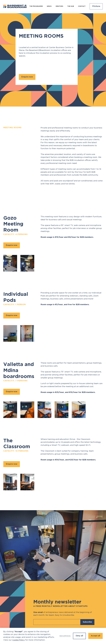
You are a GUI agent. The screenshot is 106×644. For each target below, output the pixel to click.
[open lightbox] (10, 263)
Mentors (59, 6)
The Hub (71, 6)
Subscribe (87, 622)
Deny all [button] (79, 636)
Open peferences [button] (65, 636)
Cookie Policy (18, 640)
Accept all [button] (95, 636)
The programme (36, 6)
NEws (49, 6)
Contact (82, 6)
